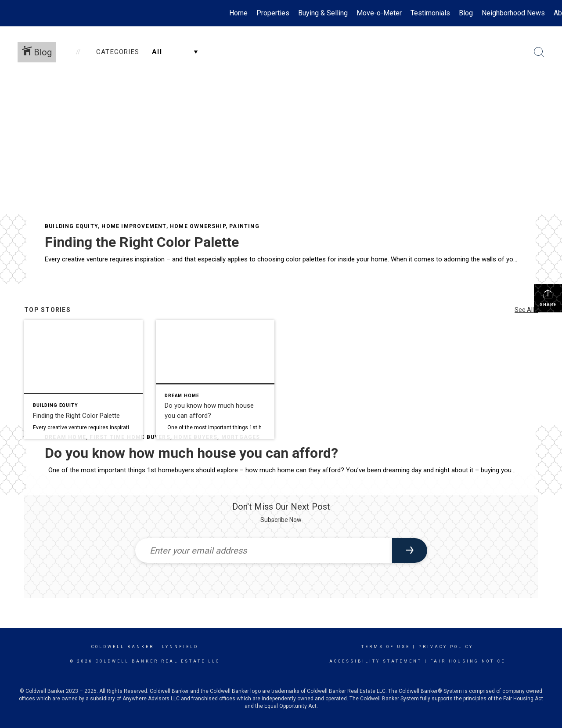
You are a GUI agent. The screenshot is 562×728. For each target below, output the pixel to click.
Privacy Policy (446, 647)
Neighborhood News (513, 13)
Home (238, 13)
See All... (526, 310)
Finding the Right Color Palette (142, 242)
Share (548, 298)
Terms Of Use (386, 647)
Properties (273, 13)
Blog (466, 13)
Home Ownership (198, 226)
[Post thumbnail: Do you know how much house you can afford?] (215, 380)
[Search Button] (539, 52)
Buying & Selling (323, 13)
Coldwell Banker (123, 647)
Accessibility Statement (376, 661)
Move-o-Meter (379, 13)
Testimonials (430, 13)
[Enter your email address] (264, 551)
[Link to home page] (11, 13)
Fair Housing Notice (468, 661)
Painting (244, 226)
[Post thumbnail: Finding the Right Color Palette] (83, 380)
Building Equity (71, 226)
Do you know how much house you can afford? (191, 453)
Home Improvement (134, 226)
